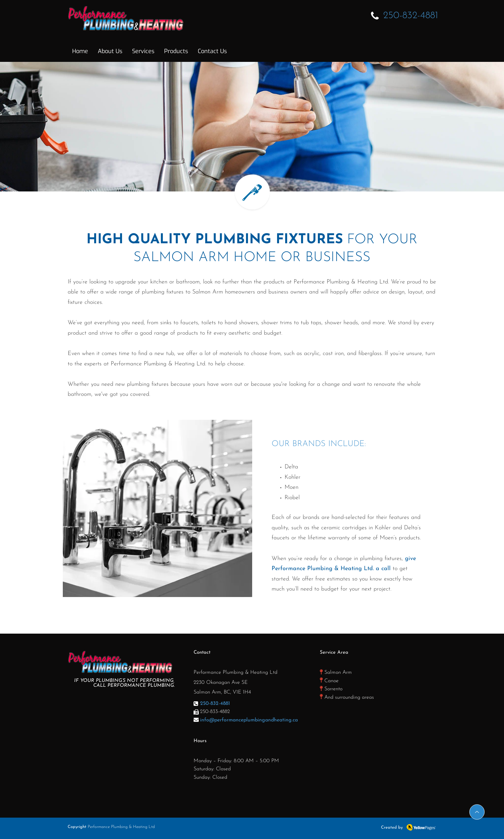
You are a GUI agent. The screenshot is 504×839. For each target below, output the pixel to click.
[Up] (477, 812)
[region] (157, 508)
